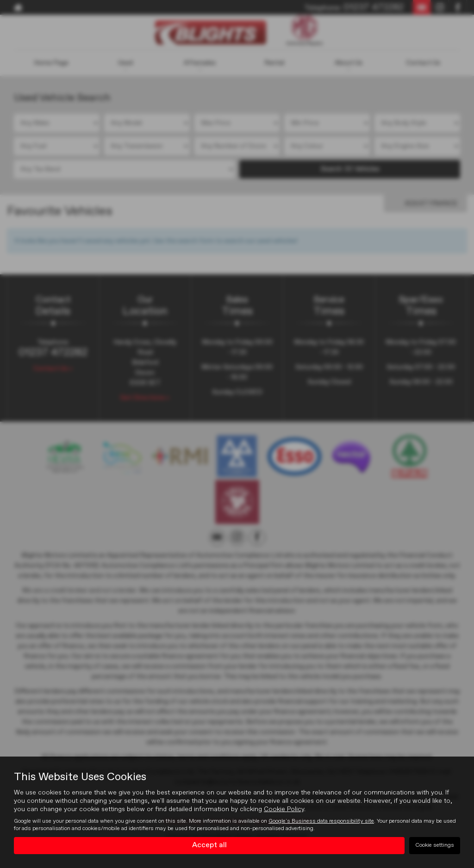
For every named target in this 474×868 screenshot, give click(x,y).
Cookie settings (435, 845)
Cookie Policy (284, 809)
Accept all (209, 845)
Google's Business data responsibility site (321, 821)
